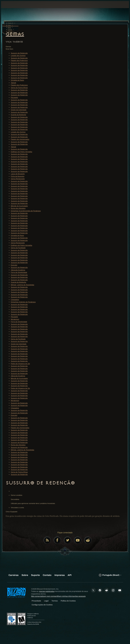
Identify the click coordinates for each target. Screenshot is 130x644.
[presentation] (11, 8)
